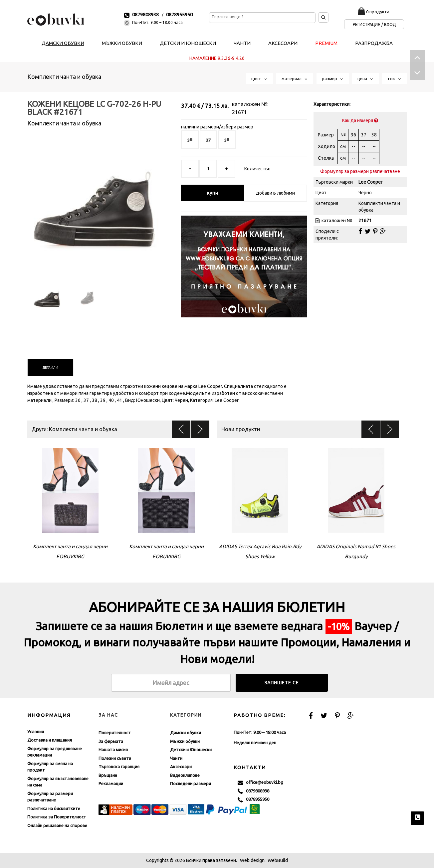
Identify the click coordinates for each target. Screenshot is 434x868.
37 (208, 140)
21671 (239, 112)
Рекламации (111, 783)
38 (227, 140)
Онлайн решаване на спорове (57, 825)
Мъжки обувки (185, 741)
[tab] (50, 368)
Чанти (176, 758)
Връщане (108, 775)
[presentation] (50, 368)
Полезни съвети (115, 758)
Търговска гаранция (119, 767)
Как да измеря (360, 120)
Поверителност (115, 733)
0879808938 (145, 14)
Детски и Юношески (191, 750)
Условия (36, 732)
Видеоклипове (185, 775)
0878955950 (179, 14)
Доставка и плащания (50, 740)
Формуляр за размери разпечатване (360, 171)
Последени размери (191, 783)
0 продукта (378, 12)
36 (190, 140)
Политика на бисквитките (54, 808)
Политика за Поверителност (57, 817)
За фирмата (111, 741)
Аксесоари (181, 767)
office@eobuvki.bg (260, 782)
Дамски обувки (186, 733)
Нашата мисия (113, 750)
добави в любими (275, 193)
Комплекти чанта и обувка (64, 77)
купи (213, 193)
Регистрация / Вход (374, 24)
